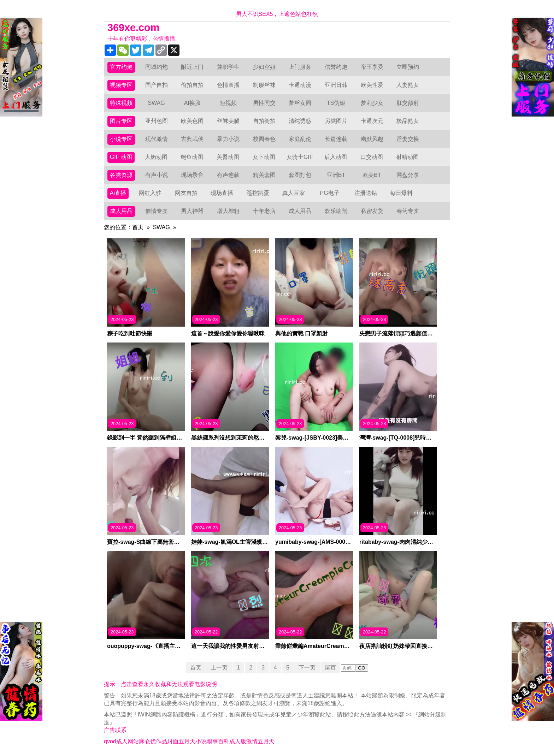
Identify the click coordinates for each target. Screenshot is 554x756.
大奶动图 (156, 157)
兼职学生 (228, 67)
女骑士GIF (300, 157)
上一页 (219, 668)
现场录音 (192, 175)
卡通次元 (372, 121)
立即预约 (408, 67)
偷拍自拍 (192, 85)
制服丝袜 (264, 85)
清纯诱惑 (300, 121)
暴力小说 (228, 139)
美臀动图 (228, 157)
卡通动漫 (300, 85)
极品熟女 (408, 121)
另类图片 (336, 121)
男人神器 (192, 211)
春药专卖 (408, 211)
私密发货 (372, 211)
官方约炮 (121, 67)
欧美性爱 (372, 85)
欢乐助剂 (336, 211)
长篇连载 (336, 139)
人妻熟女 (408, 85)
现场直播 (222, 193)
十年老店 (264, 211)
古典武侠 (192, 139)
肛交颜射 (408, 103)
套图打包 (300, 175)
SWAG (156, 103)
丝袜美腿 (228, 121)
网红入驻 (150, 193)
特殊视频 (121, 103)
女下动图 (264, 157)
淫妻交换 (408, 139)
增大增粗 (228, 211)
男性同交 (264, 103)
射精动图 (407, 157)
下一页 (307, 668)
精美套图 (264, 175)
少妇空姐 (264, 67)
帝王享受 (372, 67)
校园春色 (264, 139)
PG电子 (330, 193)
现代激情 (157, 139)
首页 (138, 227)
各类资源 (121, 175)
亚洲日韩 (336, 85)
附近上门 (192, 67)
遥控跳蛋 (258, 193)
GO (362, 668)
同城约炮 (157, 67)
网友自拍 (186, 193)
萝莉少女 (372, 103)
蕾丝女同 (300, 103)
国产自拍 (157, 85)
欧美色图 (192, 121)
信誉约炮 (336, 67)
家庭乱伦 (300, 139)
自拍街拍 (264, 121)
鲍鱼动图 (192, 157)
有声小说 (157, 175)
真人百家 (294, 193)
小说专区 (121, 139)
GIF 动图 (121, 157)
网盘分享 (408, 175)
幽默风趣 (372, 139)
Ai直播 (118, 193)
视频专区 (121, 85)
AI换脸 (192, 103)
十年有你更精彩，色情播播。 (144, 39)
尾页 (330, 668)
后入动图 (336, 157)
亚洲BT (336, 175)
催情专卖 (157, 211)
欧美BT (372, 175)
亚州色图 (157, 121)
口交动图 (372, 157)
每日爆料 (401, 193)
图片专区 (121, 121)
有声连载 (228, 175)
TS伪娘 (336, 103)
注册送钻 (366, 193)
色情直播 (228, 85)
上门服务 (300, 67)
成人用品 (121, 211)
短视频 (228, 103)
